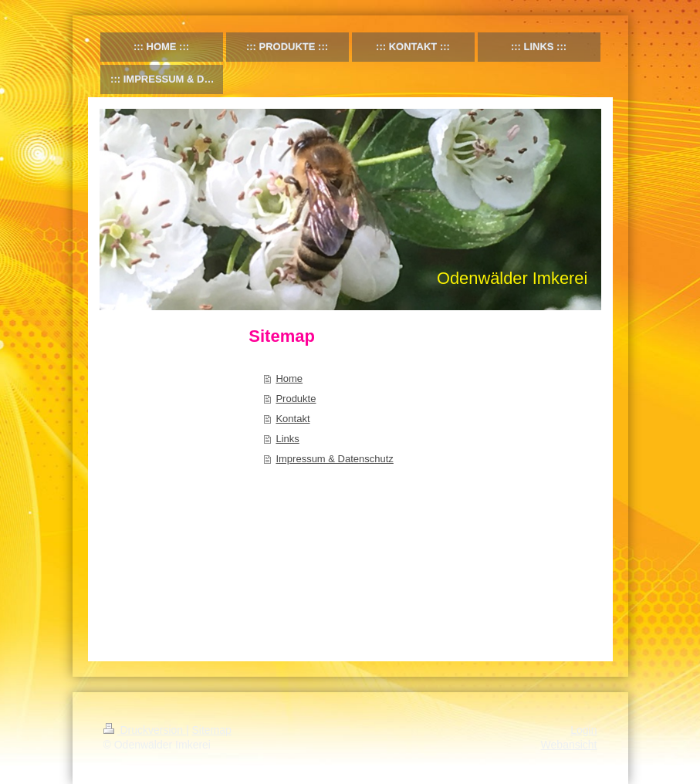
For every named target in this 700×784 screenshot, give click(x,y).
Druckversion (145, 730)
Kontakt (293, 419)
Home (289, 378)
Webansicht (569, 745)
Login (583, 730)
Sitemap (212, 730)
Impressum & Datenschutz (334, 459)
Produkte (296, 399)
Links (287, 439)
